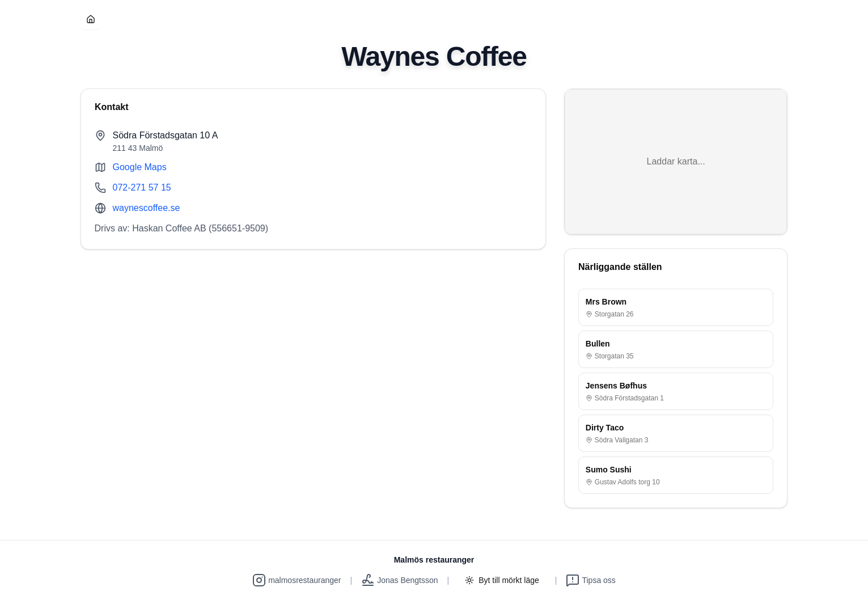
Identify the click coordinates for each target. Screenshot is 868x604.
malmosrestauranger (297, 580)
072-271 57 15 (142, 187)
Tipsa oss (590, 580)
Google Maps (140, 167)
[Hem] (91, 19)
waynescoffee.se (147, 208)
